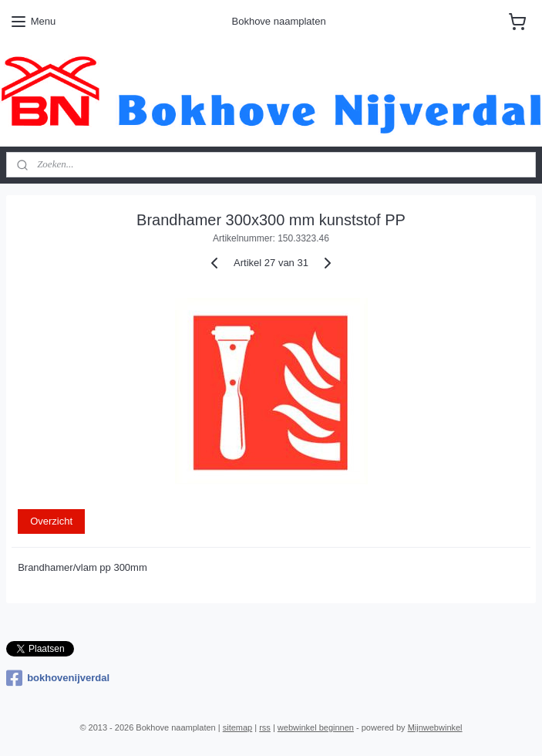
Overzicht (51, 521)
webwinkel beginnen (316, 727)
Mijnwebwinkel (435, 727)
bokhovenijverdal (58, 678)
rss (265, 727)
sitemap (238, 727)
